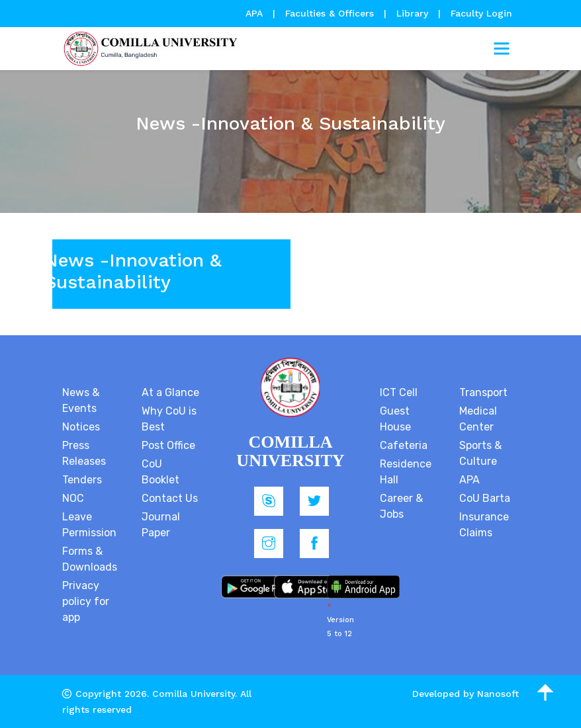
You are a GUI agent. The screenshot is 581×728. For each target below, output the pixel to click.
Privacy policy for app (86, 601)
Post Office (168, 445)
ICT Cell (399, 392)
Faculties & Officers (330, 13)
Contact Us (170, 498)
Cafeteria (404, 445)
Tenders (82, 480)
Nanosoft (498, 694)
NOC (73, 498)
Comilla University (194, 694)
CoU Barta (485, 498)
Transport (483, 392)
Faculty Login (481, 13)
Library (414, 13)
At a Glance (170, 392)
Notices (81, 427)
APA (256, 13)
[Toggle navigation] (502, 49)
